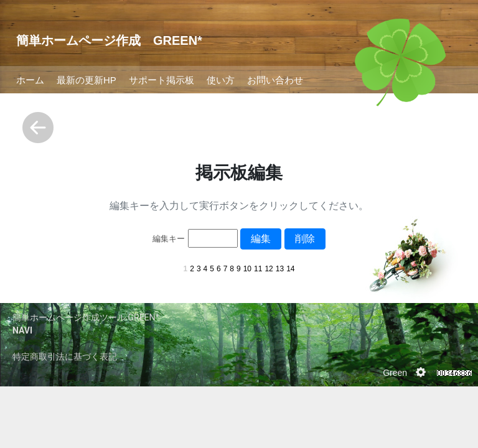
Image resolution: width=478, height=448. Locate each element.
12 (269, 269)
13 (280, 269)
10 (247, 269)
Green (395, 373)
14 (290, 269)
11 (258, 269)
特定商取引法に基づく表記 (65, 357)
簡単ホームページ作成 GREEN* (109, 40)
